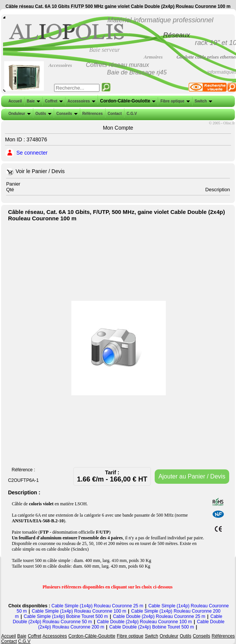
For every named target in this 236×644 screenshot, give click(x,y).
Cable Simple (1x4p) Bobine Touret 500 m (66, 616)
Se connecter (32, 153)
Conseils (66, 114)
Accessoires (81, 101)
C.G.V (131, 114)
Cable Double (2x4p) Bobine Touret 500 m (152, 627)
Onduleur (19, 114)
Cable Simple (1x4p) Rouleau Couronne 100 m (79, 611)
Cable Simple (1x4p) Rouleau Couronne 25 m (97, 606)
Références (92, 114)
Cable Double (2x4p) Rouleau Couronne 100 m (144, 622)
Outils (43, 114)
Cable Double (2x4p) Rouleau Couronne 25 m (159, 616)
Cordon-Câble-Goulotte (127, 101)
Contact (114, 114)
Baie (33, 101)
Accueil (15, 101)
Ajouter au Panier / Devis (192, 476)
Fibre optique (174, 101)
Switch (203, 101)
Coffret (53, 101)
